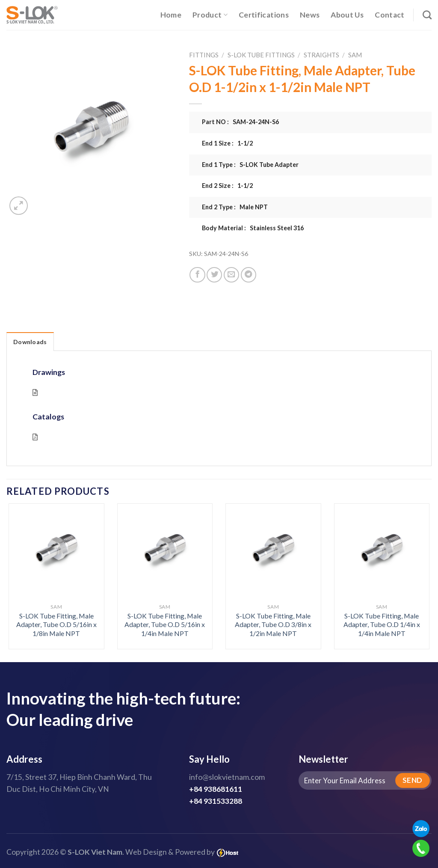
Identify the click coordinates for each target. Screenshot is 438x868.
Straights (321, 55)
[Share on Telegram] (249, 275)
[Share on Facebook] (197, 275)
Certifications (264, 15)
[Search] (427, 15)
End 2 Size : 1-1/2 (227, 186)
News (310, 15)
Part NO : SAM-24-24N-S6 (240, 122)
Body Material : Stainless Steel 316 (253, 228)
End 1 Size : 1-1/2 (227, 143)
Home (171, 15)
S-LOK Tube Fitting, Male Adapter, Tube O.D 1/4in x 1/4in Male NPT (382, 624)
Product (210, 15)
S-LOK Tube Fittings (261, 55)
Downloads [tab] (30, 342)
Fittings (204, 55)
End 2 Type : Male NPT (235, 207)
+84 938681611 (216, 789)
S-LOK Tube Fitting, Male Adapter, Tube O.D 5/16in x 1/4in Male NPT (165, 624)
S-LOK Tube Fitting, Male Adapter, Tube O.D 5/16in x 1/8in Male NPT (56, 624)
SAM (355, 55)
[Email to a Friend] (231, 275)
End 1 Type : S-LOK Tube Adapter (250, 165)
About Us (347, 15)
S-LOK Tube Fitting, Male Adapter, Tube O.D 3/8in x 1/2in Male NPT (273, 624)
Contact (389, 15)
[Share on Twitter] (214, 275)
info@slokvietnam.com (227, 777)
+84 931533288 (216, 801)
